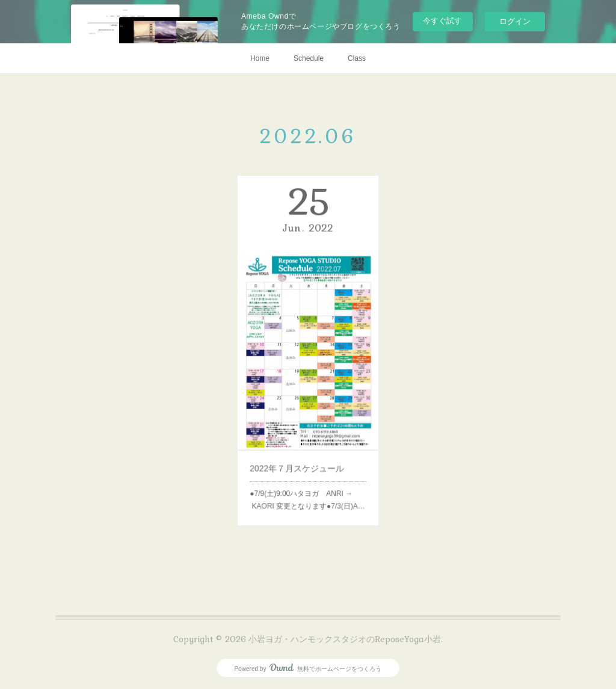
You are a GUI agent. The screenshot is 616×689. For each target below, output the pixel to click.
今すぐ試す (442, 21)
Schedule (309, 58)
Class (357, 58)
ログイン (515, 21)
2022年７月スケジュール (299, 450)
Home (260, 58)
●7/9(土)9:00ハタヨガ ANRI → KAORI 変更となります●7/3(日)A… (307, 477)
